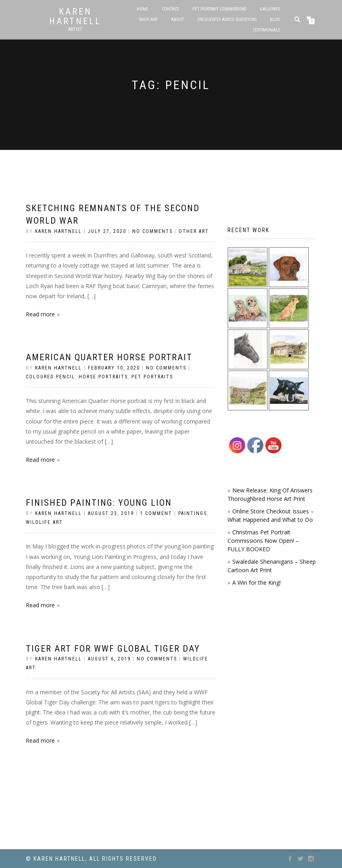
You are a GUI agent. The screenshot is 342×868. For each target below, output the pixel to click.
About (177, 20)
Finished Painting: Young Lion (99, 503)
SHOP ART (148, 20)
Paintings (193, 513)
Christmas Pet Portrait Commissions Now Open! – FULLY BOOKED (263, 541)
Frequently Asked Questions (227, 20)
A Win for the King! (256, 582)
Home (143, 9)
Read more (40, 314)
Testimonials (266, 30)
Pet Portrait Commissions (219, 9)
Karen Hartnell (75, 17)
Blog (275, 20)
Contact (170, 9)
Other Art (194, 231)
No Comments (152, 231)
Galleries (270, 9)
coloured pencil (50, 377)
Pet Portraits (152, 377)
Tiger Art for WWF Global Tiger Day (113, 649)
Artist (75, 29)
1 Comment (156, 513)
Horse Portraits (103, 377)
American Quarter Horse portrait (109, 357)
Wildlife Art (44, 522)
